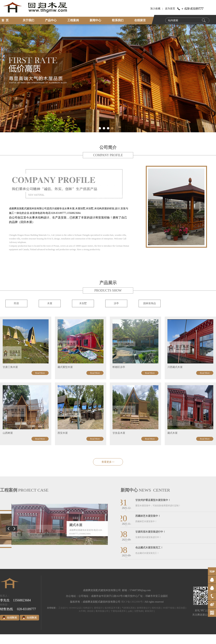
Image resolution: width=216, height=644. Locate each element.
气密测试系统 (128, 608)
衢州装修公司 (102, 611)
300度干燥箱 (168, 608)
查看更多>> (108, 462)
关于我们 (28, 20)
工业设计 (63, 608)
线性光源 (156, 608)
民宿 (16, 303)
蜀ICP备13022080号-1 (133, 602)
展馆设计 (98, 608)
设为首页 (170, 9)
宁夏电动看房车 (118, 611)
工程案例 (73, 20)
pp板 (130, 611)
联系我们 (118, 20)
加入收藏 (155, 9)
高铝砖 (90, 611)
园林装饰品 (150, 303)
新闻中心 (95, 20)
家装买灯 (149, 611)
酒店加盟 (181, 608)
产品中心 (51, 20)
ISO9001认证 (75, 608)
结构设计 (87, 608)
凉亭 (116, 303)
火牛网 (82, 611)
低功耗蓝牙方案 (112, 608)
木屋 (50, 303)
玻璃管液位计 (143, 608)
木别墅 (83, 303)
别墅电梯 (139, 611)
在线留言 (140, 20)
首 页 (5, 20)
